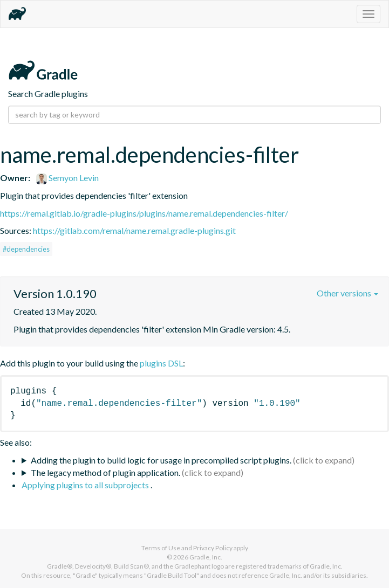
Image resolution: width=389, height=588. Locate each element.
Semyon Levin (67, 178)
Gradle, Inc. (206, 557)
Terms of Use (161, 548)
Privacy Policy (213, 548)
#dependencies (26, 249)
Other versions (347, 293)
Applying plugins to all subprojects (86, 485)
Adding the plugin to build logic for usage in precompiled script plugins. (161, 460)
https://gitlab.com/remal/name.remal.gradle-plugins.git (134, 230)
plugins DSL (161, 363)
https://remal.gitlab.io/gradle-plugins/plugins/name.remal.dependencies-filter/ (144, 213)
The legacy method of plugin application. (105, 472)
